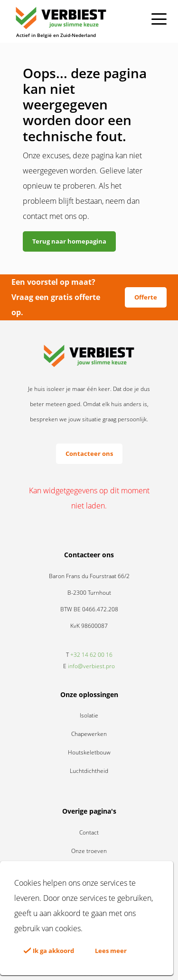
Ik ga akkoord (49, 951)
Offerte (146, 297)
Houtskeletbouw (89, 752)
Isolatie (89, 715)
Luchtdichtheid (89, 771)
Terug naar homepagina (69, 241)
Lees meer (111, 951)
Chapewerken (89, 734)
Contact (89, 832)
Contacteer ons (89, 454)
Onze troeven (89, 851)
